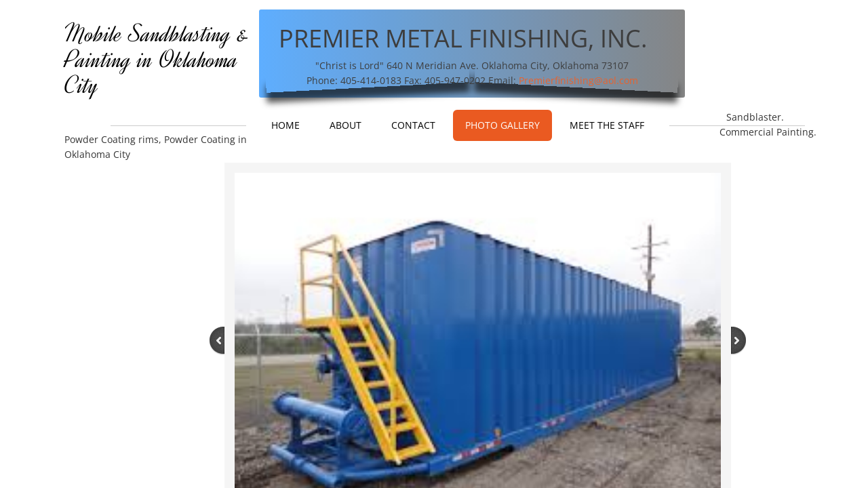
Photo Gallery (502, 125)
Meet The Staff (607, 125)
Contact (413, 125)
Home (285, 125)
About (346, 125)
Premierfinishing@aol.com (578, 80)
